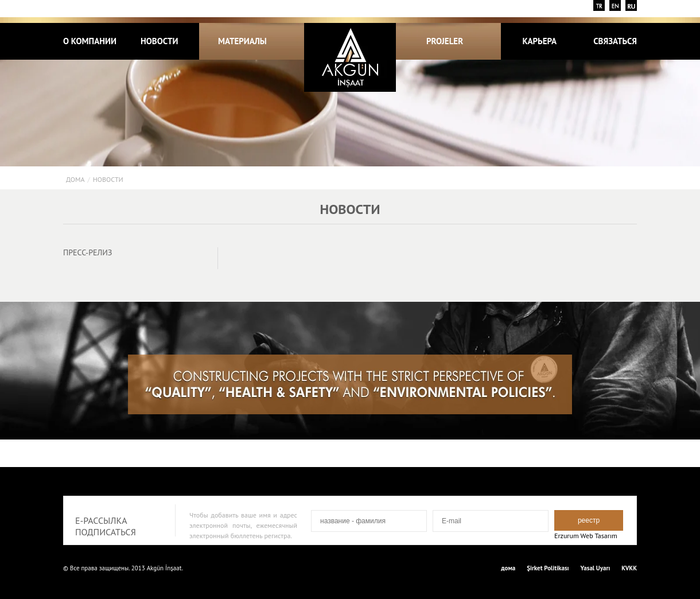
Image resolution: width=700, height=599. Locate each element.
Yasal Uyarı (596, 568)
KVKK (629, 568)
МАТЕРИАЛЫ (242, 41)
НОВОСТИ (160, 41)
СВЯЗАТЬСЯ (615, 41)
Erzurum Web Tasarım (586, 536)
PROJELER (451, 41)
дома (75, 179)
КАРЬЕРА (539, 41)
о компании (90, 41)
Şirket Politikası (548, 568)
